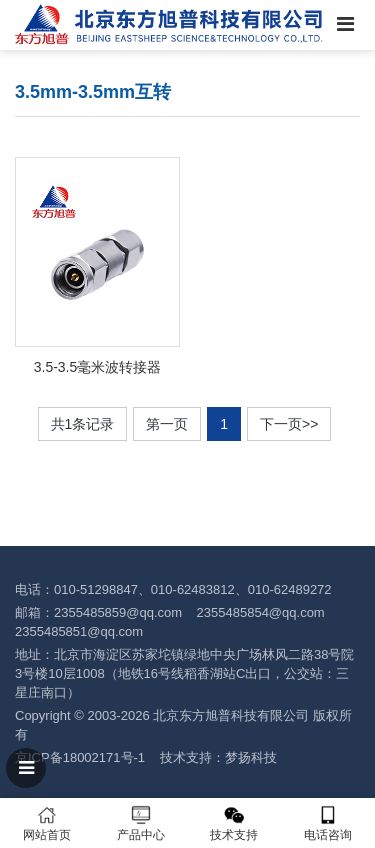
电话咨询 (328, 823)
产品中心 (141, 823)
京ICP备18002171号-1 (80, 757)
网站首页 (47, 823)
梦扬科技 (251, 757)
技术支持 (235, 823)
